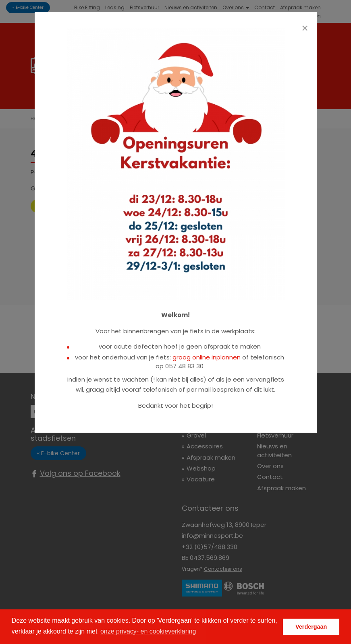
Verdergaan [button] (311, 627)
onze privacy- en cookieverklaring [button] (148, 631)
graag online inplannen (207, 357)
